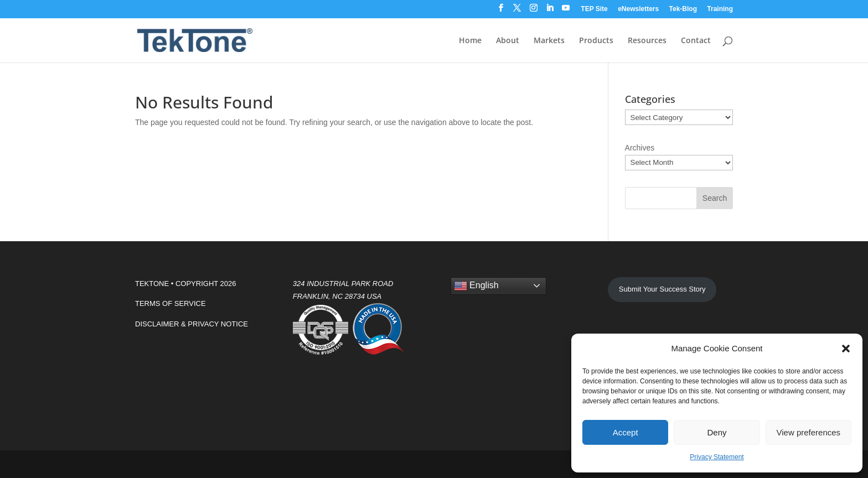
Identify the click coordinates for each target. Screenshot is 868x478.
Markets (549, 41)
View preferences (809, 432)
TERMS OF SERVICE (170, 303)
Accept (626, 432)
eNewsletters (638, 9)
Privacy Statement (717, 457)
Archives (640, 148)
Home (470, 41)
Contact (696, 41)
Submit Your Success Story (662, 289)
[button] (846, 349)
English (476, 286)
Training (720, 9)
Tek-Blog (683, 9)
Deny (717, 432)
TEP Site (594, 9)
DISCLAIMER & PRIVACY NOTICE (192, 324)
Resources (647, 41)
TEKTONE (152, 284)
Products (596, 41)
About (508, 41)
